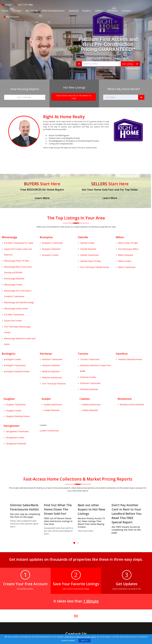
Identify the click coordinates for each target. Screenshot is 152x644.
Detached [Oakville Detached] (88, 245)
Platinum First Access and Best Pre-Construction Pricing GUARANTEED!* (108, 44)
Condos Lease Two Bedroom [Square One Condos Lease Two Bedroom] (18, 246)
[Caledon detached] (90, 334)
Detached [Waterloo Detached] (51, 310)
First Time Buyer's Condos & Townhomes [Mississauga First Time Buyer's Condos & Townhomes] (18, 267)
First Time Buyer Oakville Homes (95, 254)
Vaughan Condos (14, 334)
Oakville (83, 237)
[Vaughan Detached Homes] (18, 337)
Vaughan (9, 327)
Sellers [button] (99, 11)
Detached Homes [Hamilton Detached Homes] (130, 304)
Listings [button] (17, 11)
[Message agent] (85, 575)
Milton (120, 237)
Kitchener (46, 300)
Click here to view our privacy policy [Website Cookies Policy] (80, 637)
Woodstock (125, 327)
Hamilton (122, 300)
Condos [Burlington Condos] (13, 304)
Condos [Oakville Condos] (87, 242)
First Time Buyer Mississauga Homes (17, 285)
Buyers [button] (87, 11)
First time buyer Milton (128, 245)
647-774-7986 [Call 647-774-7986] (108, 77)
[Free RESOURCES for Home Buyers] (42, 191)
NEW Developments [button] (54, 11)
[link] (141, 97)
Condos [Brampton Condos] (50, 248)
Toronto (83, 300)
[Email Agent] (7, 5)
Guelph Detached (52, 334)
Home (5, 11)
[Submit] (19, 609)
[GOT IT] (84, 640)
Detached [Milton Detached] (126, 248)
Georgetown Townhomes (7, 349)
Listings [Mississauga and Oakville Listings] (19, 271)
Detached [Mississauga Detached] (14, 259)
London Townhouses (49, 350)
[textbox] (25, 97)
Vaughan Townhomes (7, 331)
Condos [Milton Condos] (125, 251)
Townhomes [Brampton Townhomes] (53, 242)
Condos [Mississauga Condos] (13, 262)
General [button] (74, 11)
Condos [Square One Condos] (13, 280)
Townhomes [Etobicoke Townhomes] (90, 316)
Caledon (85, 327)
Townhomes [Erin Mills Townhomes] (14, 277)
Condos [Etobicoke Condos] (88, 313)
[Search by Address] (108, 64)
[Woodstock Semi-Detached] (132, 331)
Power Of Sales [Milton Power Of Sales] (128, 242)
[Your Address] (121, 97)
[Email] (51, 574)
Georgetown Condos (7, 352)
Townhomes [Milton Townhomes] (127, 254)
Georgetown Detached (7, 355)
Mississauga (9, 237)
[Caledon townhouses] (91, 331)
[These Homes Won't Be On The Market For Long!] (74, 97)
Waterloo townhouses (52, 313)
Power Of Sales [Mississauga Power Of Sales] (17, 250)
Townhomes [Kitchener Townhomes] (52, 304)
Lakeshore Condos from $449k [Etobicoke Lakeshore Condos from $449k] (96, 309)
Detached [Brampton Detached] (51, 245)
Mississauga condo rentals (16, 274)
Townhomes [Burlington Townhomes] (15, 307)
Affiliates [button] (113, 11)
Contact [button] (127, 11)
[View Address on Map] (85, 584)
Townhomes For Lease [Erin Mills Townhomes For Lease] (19, 242)
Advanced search (133, 68)
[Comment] (37, 595)
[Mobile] (37, 582)
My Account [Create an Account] (11, 17)
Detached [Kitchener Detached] (51, 307)
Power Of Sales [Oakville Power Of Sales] (91, 251)
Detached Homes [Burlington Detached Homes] (17, 310)
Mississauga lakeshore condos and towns (20, 291)
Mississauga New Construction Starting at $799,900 (18, 255)
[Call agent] (23, 5)
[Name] (22, 574)
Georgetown (11, 345)
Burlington (9, 300)
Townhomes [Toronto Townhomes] (90, 304)
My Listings (32, 11)
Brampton (46, 237)
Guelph (46, 327)
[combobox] (25, 97)
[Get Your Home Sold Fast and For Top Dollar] (110, 191)
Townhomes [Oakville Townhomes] (89, 248)
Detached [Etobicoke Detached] (89, 319)
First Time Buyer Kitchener (54, 316)
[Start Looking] (130, 64)
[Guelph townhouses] (53, 331)
